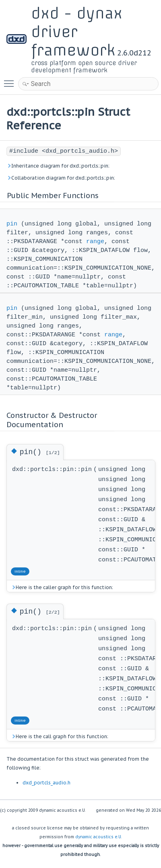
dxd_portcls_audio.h (46, 783)
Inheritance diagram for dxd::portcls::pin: (58, 166)
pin (12, 224)
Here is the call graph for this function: (60, 736)
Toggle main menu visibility (11, 80)
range (95, 242)
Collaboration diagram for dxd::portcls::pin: (61, 178)
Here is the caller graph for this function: (62, 587)
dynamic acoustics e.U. (99, 837)
